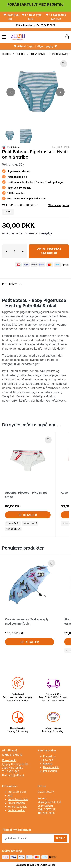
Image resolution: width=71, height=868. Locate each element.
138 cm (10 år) (30, 523)
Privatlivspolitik (16, 803)
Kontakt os (49, 756)
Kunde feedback (17, 807)
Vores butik (9, 760)
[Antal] (15, 251)
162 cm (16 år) (13, 529)
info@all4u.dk (16, 775)
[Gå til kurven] (65, 37)
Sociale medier (16, 810)
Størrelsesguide (59, 205)
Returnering (50, 771)
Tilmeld (61, 838)
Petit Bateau (13, 147)
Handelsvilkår (51, 767)
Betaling (48, 764)
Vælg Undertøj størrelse (49, 251)
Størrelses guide (17, 792)
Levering (48, 760)
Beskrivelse (12, 284)
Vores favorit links (18, 799)
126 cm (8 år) (13, 523)
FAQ (10, 796)
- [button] (6, 251)
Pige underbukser (39, 54)
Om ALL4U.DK (46, 792)
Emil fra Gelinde (47, 865)
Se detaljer (28, 515)
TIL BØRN (20, 54)
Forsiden (6, 54)
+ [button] (23, 251)
